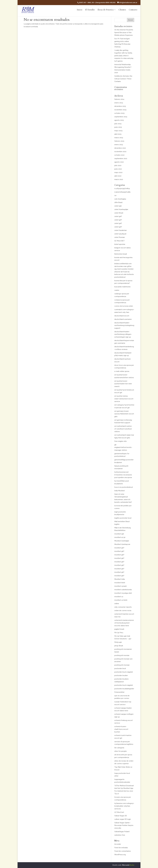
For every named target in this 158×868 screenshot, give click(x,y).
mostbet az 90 (120, 537)
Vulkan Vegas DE (121, 816)
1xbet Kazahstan (121, 230)
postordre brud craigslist (124, 685)
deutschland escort (122, 316)
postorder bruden (121, 675)
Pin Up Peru (119, 633)
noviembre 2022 (120, 152)
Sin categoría (119, 748)
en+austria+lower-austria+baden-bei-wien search (123, 384)
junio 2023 (118, 127)
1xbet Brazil (119, 213)
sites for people (121, 751)
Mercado (128, 865)
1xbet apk (118, 206)
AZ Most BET (120, 241)
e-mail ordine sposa (122, 371)
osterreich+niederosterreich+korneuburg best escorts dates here (124, 623)
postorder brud (120, 669)
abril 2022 (118, 176)
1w (115, 195)
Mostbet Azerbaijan (122, 541)
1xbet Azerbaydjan (121, 209)
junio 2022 (118, 169)
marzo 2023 (119, 138)
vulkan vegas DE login (123, 819)
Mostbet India (120, 579)
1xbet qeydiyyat (120, 234)
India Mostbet (120, 491)
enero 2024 (119, 103)
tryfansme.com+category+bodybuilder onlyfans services (124, 806)
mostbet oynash (121, 586)
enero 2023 (119, 145)
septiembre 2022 (121, 159)
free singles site (121, 441)
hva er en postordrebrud (124, 487)
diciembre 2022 (120, 148)
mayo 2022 (118, 172)
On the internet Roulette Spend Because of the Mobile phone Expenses (124, 32)
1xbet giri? (118, 216)
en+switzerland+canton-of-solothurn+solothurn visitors (123, 429)
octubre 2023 (119, 113)
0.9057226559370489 (122, 192)
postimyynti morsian (122, 655)
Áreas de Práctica (105, 10)
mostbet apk (119, 534)
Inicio (80, 10)
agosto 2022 (119, 162)
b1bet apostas (120, 244)
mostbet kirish (120, 583)
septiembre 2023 (121, 117)
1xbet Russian (120, 237)
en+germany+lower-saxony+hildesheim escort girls (124, 414)
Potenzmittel (119, 692)
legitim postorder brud (123, 518)
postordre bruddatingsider (124, 689)
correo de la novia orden (124, 306)
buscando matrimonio (122, 287)
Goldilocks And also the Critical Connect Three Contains (123, 79)
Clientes (122, 10)
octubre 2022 (119, 155)
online (117, 604)
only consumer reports (123, 607)
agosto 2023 (119, 120)
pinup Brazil (119, 646)
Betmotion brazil (121, 254)
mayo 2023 (118, 131)
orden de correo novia (123, 611)
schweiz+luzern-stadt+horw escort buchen (121, 729)
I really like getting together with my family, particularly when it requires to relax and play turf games (124, 56)
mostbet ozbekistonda (123, 590)
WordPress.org (120, 855)
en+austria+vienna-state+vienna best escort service (124, 399)
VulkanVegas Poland (122, 832)
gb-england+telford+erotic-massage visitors (123, 447)
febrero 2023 (119, 141)
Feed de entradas (121, 848)
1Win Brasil (118, 202)
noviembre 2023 (120, 110)
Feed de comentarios (123, 851)
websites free (120, 835)
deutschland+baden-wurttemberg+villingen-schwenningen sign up (123, 334)
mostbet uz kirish (121, 600)
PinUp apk (118, 642)
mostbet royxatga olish (123, 593)
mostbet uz (119, 597)
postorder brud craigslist (124, 672)
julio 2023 (118, 124)
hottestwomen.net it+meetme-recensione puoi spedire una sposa (123, 475)
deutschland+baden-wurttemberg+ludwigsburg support (124, 325)
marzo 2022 (119, 179)
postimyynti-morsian (122, 665)
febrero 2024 (119, 99)
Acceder (118, 844)
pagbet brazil (119, 629)
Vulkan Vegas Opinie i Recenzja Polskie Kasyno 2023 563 (124, 825)
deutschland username (123, 319)
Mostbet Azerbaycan (122, 544)
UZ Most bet (119, 812)
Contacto (133, 10)
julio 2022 (118, 165)
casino (117, 290)
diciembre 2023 (120, 106)
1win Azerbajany (120, 199)
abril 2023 (118, 134)
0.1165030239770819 (122, 189)
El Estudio (90, 10)
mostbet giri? (119, 548)
